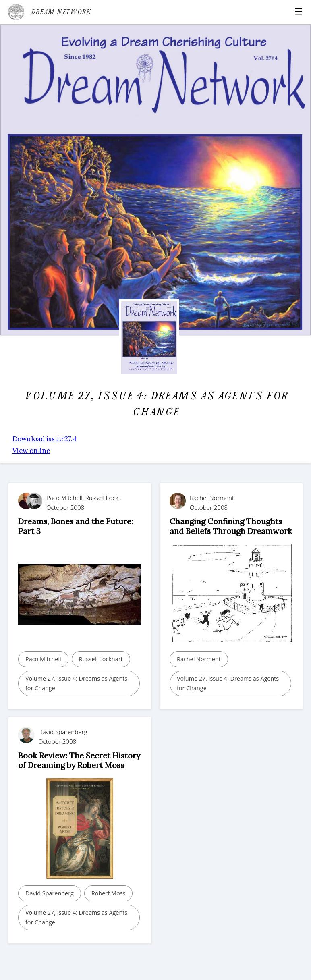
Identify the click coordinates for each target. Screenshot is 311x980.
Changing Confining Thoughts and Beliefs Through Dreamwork (231, 526)
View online (31, 451)
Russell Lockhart (101, 659)
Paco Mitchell (43, 659)
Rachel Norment (199, 659)
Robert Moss (109, 893)
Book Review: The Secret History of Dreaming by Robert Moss (79, 760)
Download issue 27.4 (45, 439)
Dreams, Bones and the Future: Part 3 (76, 526)
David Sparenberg (50, 893)
